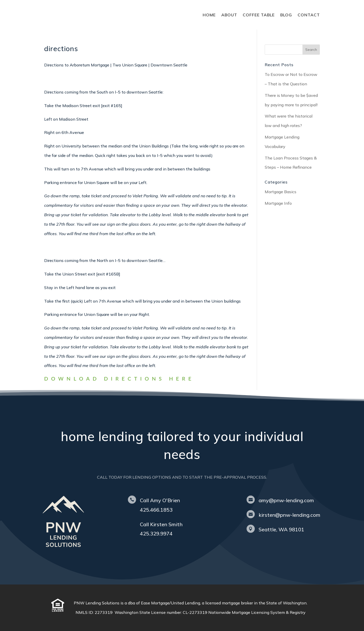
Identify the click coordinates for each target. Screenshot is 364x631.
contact (309, 15)
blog (286, 15)
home (209, 15)
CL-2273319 (196, 612)
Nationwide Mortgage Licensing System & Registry (257, 612)
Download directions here (119, 378)
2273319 (105, 612)
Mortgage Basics (281, 192)
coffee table (259, 15)
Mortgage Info (278, 203)
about (229, 15)
